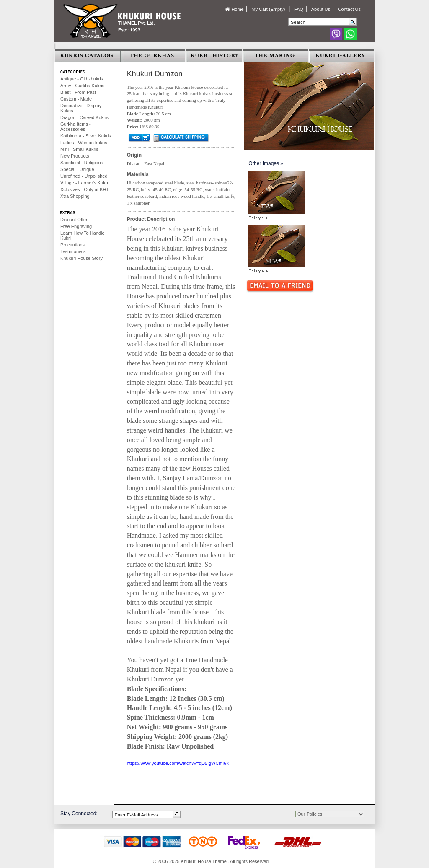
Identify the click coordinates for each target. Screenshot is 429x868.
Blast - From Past (78, 92)
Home (234, 9)
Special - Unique (77, 169)
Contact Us (349, 9)
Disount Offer (74, 220)
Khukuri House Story (81, 258)
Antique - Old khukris (82, 79)
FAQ (299, 9)
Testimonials (73, 251)
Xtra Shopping (75, 196)
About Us (321, 9)
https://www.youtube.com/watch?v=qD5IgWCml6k (178, 763)
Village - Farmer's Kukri (84, 183)
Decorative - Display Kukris (81, 108)
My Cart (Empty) (269, 9)
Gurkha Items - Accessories (76, 127)
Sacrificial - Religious (82, 163)
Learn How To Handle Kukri (83, 236)
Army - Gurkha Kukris (82, 86)
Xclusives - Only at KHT (85, 189)
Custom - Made (76, 99)
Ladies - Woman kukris (84, 143)
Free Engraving (76, 226)
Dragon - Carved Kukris (84, 117)
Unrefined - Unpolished (84, 176)
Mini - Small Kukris (79, 149)
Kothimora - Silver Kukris (86, 136)
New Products (75, 156)
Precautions (72, 245)
